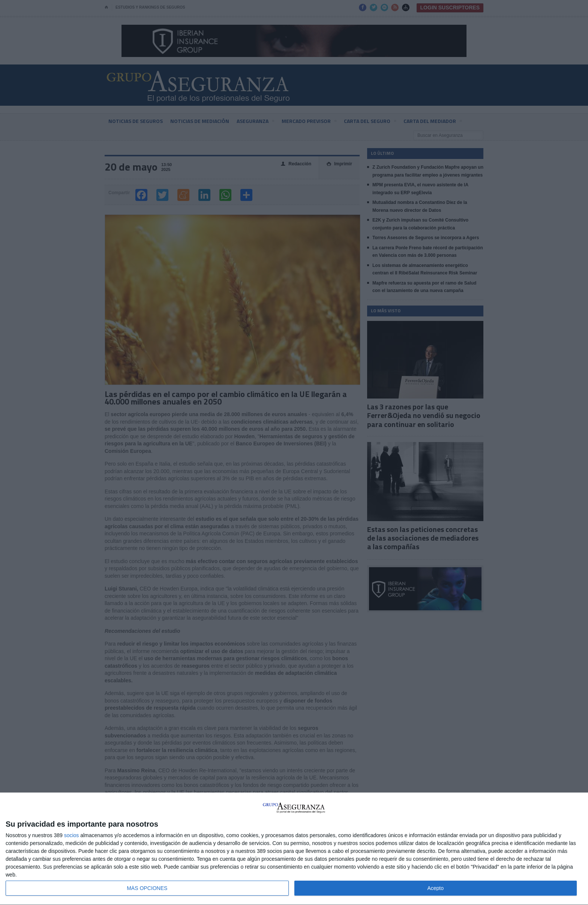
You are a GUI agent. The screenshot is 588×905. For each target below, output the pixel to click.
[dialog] (294, 849)
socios (72, 835)
